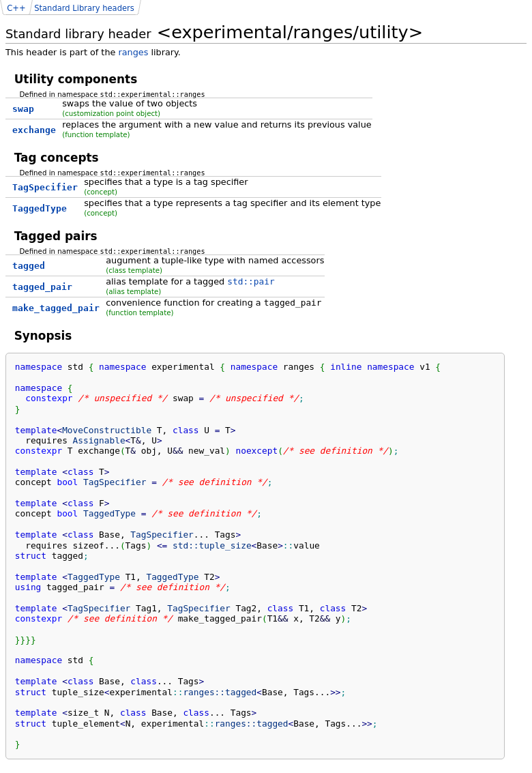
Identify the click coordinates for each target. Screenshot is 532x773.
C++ (16, 8)
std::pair (251, 281)
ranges (133, 52)
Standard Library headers (84, 8)
